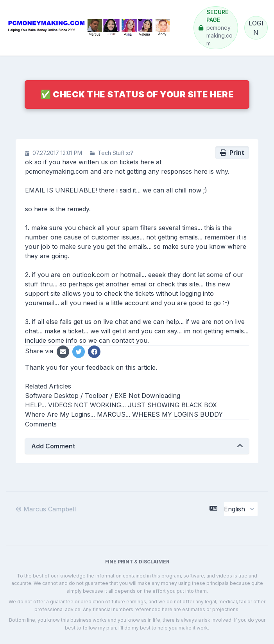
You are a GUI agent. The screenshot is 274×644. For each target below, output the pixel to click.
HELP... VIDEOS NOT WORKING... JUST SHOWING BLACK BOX (121, 405)
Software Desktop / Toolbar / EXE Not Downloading (103, 396)
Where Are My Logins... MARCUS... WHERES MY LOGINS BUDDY (124, 414)
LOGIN (256, 28)
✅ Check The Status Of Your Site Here (137, 94)
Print (232, 153)
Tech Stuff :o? (116, 153)
